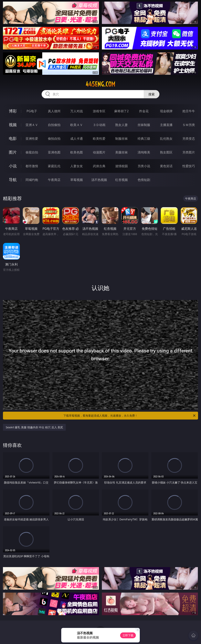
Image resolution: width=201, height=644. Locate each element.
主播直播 (166, 125)
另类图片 (189, 152)
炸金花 (144, 111)
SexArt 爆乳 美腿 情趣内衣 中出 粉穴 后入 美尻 (34, 427)
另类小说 (144, 166)
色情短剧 (144, 180)
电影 (13, 138)
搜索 (152, 94)
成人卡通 (77, 139)
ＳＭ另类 (189, 125)
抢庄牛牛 (189, 111)
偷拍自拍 (54, 139)
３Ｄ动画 (99, 125)
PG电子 (32, 111)
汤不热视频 (99, 180)
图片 (13, 152)
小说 (13, 166)
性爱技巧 (189, 166)
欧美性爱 (99, 139)
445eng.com (100, 84)
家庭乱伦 (54, 166)
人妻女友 (77, 166)
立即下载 (128, 635)
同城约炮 (32, 180)
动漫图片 (99, 152)
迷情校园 (122, 166)
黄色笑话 (166, 166)
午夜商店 (54, 180)
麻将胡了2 (121, 111)
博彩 (13, 111)
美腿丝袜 (122, 152)
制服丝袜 (122, 139)
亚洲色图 (54, 152)
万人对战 (77, 111)
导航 (13, 180)
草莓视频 (77, 180)
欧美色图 (77, 152)
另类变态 (189, 139)
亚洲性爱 (32, 139)
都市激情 (32, 166)
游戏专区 (99, 111)
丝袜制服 (144, 125)
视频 (13, 125)
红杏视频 (122, 180)
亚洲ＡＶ (32, 125)
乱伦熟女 (166, 139)
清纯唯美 (144, 152)
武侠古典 (99, 166)
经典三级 (144, 139)
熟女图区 (166, 152)
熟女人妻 (122, 125)
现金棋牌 (166, 111)
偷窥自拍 (32, 152)
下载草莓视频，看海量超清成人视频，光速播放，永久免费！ (130, 416)
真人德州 (54, 111)
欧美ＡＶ (77, 125)
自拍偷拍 (54, 125)
